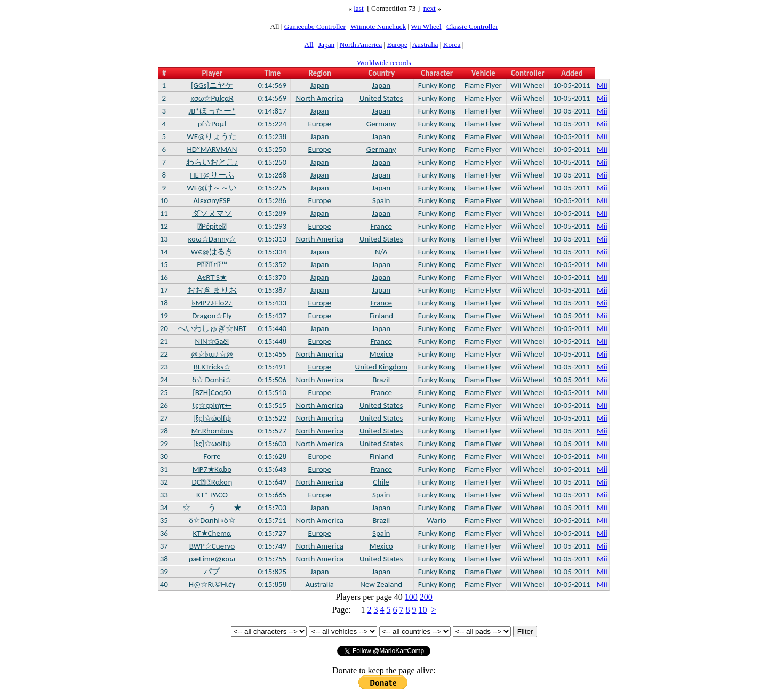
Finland (381, 316)
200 (426, 597)
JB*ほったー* (212, 111)
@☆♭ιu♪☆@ (212, 354)
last (359, 8)
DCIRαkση (212, 482)
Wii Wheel (426, 26)
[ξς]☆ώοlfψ (212, 418)
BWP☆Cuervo (212, 546)
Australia (425, 45)
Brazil (381, 380)
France (381, 226)
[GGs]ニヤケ (212, 85)
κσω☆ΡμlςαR (212, 98)
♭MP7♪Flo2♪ (212, 303)
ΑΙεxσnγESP (212, 200)
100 (411, 597)
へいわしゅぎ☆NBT (212, 328)
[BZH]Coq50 (212, 392)
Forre (212, 456)
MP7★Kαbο (212, 469)
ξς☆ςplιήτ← (212, 405)
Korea (452, 45)
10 (422, 610)
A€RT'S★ (212, 277)
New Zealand (381, 584)
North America (361, 45)
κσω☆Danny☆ (212, 239)
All (309, 45)
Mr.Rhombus (212, 431)
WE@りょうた (212, 136)
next (430, 8)
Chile (381, 482)
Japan (326, 45)
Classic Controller (472, 26)
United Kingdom (381, 367)
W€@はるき (212, 252)
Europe (398, 45)
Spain (381, 200)
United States (381, 98)
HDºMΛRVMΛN (212, 149)
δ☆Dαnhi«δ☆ (212, 520)
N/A (381, 252)
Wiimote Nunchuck (378, 26)
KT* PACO (212, 495)
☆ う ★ (212, 508)
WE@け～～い (212, 188)
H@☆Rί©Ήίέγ (212, 584)
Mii (602, 85)
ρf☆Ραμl (212, 124)
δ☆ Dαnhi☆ (212, 380)
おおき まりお (212, 290)
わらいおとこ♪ (212, 162)
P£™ (212, 264)
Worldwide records (384, 63)
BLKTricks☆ (212, 367)
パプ (212, 572)
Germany (381, 124)
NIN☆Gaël (212, 341)
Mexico (381, 354)
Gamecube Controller (315, 26)
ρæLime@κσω (212, 559)
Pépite (212, 226)
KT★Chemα (212, 533)
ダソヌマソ (212, 213)
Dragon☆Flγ (212, 316)
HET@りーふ (212, 175)
